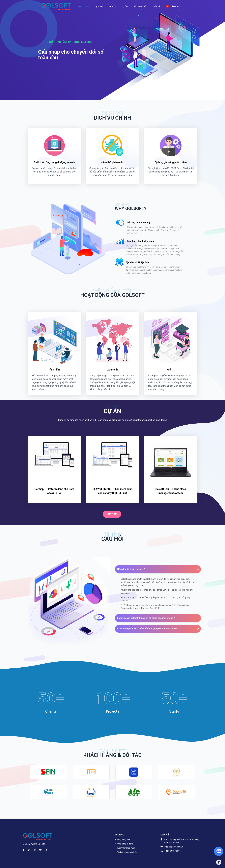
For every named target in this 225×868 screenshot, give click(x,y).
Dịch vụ (99, 6)
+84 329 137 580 (172, 851)
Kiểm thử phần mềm (126, 848)
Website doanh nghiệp (127, 852)
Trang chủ (83, 6)
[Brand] (38, 837)
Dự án (125, 6)
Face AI (112, 6)
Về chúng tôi (140, 6)
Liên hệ (157, 6)
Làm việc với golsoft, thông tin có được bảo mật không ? (158, 618)
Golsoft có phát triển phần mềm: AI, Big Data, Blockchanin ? (158, 629)
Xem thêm (112, 514)
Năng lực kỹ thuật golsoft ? (158, 569)
